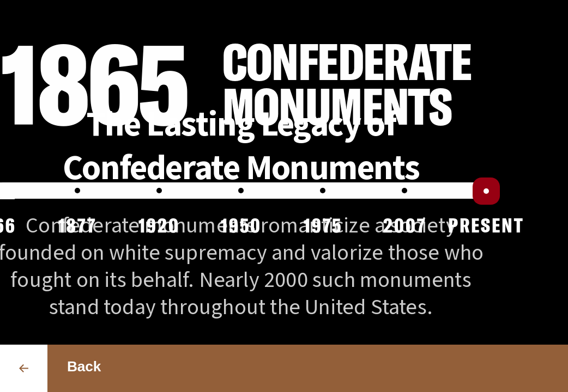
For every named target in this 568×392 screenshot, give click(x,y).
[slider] (486, 191)
